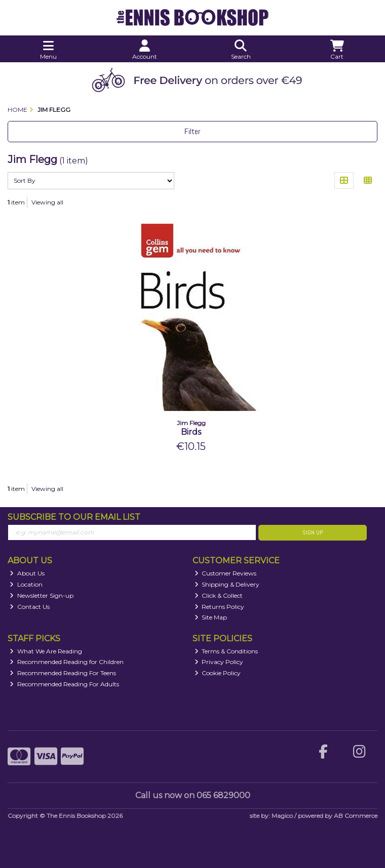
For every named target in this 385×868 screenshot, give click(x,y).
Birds (191, 432)
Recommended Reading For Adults (64, 684)
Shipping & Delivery (227, 584)
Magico (282, 816)
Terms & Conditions (226, 651)
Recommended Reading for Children (67, 662)
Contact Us (30, 607)
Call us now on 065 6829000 (193, 795)
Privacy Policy (219, 662)
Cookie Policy (218, 673)
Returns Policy (220, 607)
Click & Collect (219, 595)
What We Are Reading (46, 651)
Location (26, 584)
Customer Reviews (226, 573)
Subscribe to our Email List (74, 517)
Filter (192, 131)
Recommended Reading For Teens (63, 673)
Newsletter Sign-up (42, 595)
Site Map (211, 617)
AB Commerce (356, 816)
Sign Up (313, 532)
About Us (27, 573)
